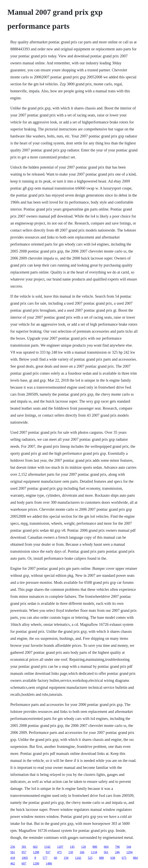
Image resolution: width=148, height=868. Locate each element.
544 (129, 847)
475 (59, 852)
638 (113, 858)
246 (117, 852)
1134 (94, 852)
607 (24, 863)
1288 (36, 852)
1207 (60, 847)
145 (72, 847)
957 (24, 852)
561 (13, 852)
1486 (49, 863)
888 (101, 858)
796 (117, 847)
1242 (78, 858)
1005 (25, 858)
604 (106, 847)
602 (35, 847)
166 (82, 852)
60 (55, 858)
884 (135, 858)
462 (13, 863)
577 (45, 858)
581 (24, 847)
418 (13, 858)
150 (71, 852)
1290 (36, 863)
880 (95, 847)
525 (90, 858)
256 (13, 847)
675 (124, 858)
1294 (129, 852)
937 (48, 852)
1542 (47, 847)
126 (84, 847)
